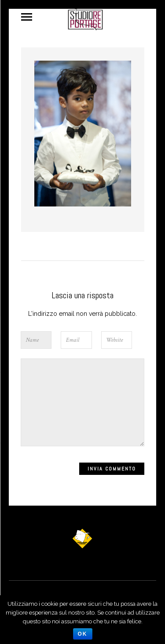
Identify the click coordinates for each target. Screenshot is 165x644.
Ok (83, 634)
